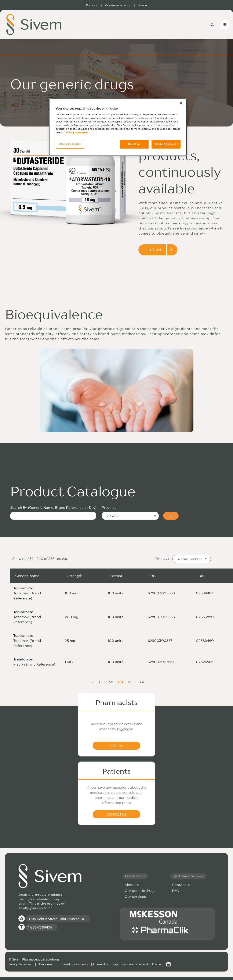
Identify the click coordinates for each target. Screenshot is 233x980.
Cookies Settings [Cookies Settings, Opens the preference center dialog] (70, 144)
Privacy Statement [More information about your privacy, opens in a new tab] (77, 132)
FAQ (176, 891)
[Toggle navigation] (225, 25)
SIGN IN (160, 250)
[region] (118, 127)
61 (130, 683)
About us (132, 885)
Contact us (181, 885)
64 (143, 683)
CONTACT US (116, 814)
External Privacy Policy (74, 964)
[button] (192, 559)
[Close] (181, 103)
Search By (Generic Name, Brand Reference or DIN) (53, 507)
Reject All (134, 144)
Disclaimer (46, 964)
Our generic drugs (140, 891)
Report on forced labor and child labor (137, 964)
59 (112, 683)
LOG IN (117, 746)
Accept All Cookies (166, 144)
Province (109, 507)
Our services (135, 897)
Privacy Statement (20, 964)
